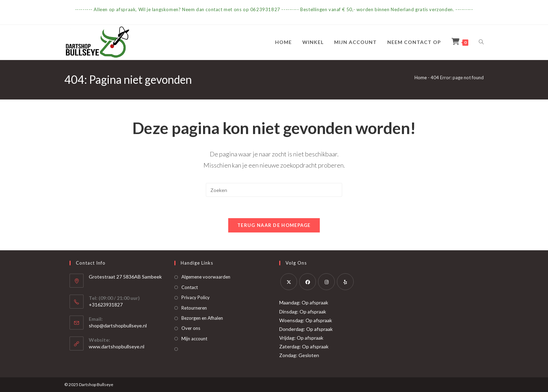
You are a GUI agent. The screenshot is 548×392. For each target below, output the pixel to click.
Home (421, 77)
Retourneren (194, 308)
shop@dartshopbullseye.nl (118, 326)
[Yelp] (345, 282)
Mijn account (194, 339)
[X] (289, 282)
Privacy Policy (196, 297)
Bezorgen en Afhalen (202, 318)
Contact (190, 287)
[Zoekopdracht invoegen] (274, 190)
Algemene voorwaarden (206, 277)
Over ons (191, 328)
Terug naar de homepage (274, 225)
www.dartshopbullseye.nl (117, 346)
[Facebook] (308, 282)
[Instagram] (326, 282)
